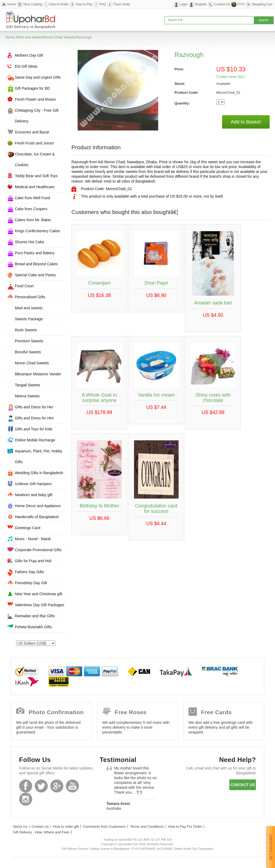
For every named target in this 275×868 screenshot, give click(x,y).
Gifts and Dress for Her (34, 407)
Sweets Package (29, 319)
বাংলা (241, 4)
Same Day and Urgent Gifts (38, 77)
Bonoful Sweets (28, 352)
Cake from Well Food (32, 198)
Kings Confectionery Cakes (37, 231)
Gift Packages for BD (32, 88)
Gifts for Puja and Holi (33, 561)
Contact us (243, 785)
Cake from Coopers (31, 209)
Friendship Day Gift (31, 583)
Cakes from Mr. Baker (33, 220)
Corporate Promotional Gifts (38, 550)
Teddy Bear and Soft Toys (36, 176)
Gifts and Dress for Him (34, 418)
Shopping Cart (262, 4)
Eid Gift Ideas (26, 66)
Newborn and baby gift (34, 495)
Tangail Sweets (27, 385)
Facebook (26, 786)
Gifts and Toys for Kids (34, 429)
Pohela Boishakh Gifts (33, 627)
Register (201, 4)
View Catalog (33, 4)
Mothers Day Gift (29, 55)
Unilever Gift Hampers (33, 484)
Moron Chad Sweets (59, 37)
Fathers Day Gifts (29, 572)
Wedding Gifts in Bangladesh (39, 473)
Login (184, 4)
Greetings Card (28, 528)
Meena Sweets (27, 396)
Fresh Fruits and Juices (34, 143)
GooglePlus (57, 786)
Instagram (26, 799)
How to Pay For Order (185, 827)
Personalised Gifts (30, 297)
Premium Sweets (29, 341)
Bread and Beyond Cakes (36, 264)
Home (12, 4)
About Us (20, 827)
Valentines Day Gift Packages (39, 605)
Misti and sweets (30, 37)
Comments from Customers (104, 827)
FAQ (103, 4)
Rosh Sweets (26, 330)
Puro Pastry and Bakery (35, 253)
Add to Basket (246, 122)
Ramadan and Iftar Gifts (35, 616)
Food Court (24, 286)
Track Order (122, 4)
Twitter (41, 786)
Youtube (72, 786)
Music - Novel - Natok (33, 539)
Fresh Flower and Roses (35, 99)
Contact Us (222, 4)
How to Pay (84, 4)
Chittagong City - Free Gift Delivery (37, 116)
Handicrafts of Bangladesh (37, 517)
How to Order (59, 4)
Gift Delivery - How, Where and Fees (41, 832)
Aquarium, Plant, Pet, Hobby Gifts (39, 456)
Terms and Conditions (147, 827)
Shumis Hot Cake (29, 242)
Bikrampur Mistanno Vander (38, 374)
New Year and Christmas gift (39, 594)
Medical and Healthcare (35, 187)
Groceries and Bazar (32, 132)
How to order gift (66, 827)
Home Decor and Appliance (38, 506)
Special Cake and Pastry (35, 275)
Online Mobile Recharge (35, 440)
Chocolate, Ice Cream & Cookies (35, 159)
